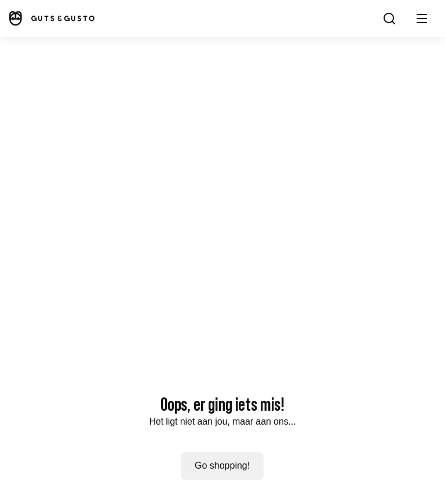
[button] (422, 19)
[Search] (389, 19)
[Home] (51, 18)
